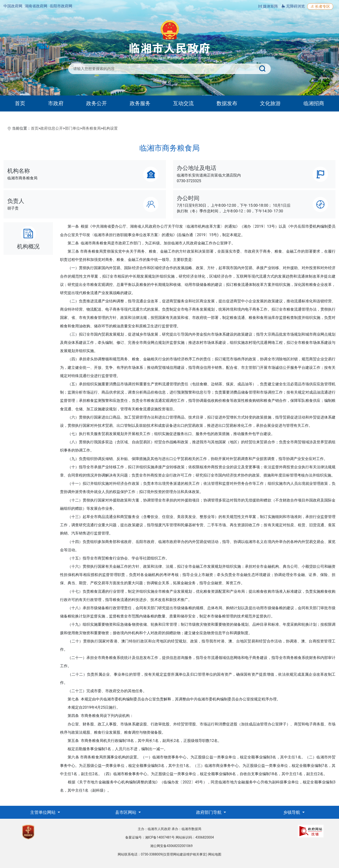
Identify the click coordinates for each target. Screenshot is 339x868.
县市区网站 (126, 812)
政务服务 (140, 103)
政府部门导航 (209, 812)
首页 (20, 103)
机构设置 (110, 128)
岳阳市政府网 (61, 6)
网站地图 (215, 854)
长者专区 (320, 6)
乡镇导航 (292, 812)
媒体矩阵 (268, 6)
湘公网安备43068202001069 (171, 846)
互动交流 (183, 103)
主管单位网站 (43, 812)
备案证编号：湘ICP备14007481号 (150, 837)
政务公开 (97, 103)
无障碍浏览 (293, 6)
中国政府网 (13, 6)
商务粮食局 (91, 128)
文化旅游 (270, 103)
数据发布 (227, 103)
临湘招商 (314, 103)
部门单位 (73, 128)
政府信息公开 (52, 128)
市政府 (56, 103)
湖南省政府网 (36, 6)
